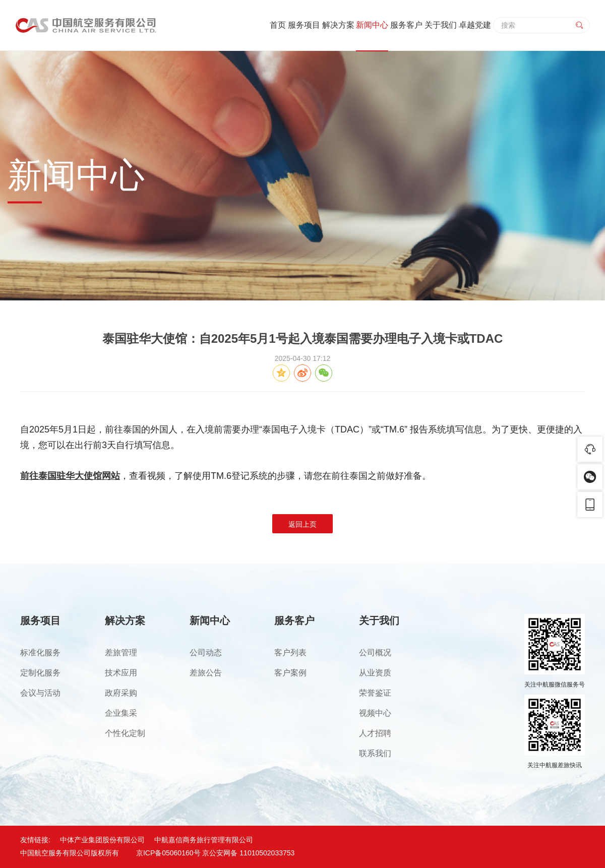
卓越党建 (475, 25)
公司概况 (375, 653)
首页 (278, 25)
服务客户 (406, 25)
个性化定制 (125, 733)
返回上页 (302, 524)
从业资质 (375, 673)
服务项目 (304, 25)
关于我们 (441, 25)
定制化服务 (40, 673)
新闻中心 (372, 25)
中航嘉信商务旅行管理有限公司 (204, 840)
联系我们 (375, 753)
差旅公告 (206, 673)
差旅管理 (121, 653)
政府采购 (121, 693)
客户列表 (290, 653)
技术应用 (121, 673)
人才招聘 (375, 733)
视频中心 (375, 713)
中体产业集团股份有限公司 (102, 840)
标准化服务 (40, 653)
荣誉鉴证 (375, 693)
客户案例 (290, 673)
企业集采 (121, 713)
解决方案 (338, 25)
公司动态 (206, 653)
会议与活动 (40, 693)
